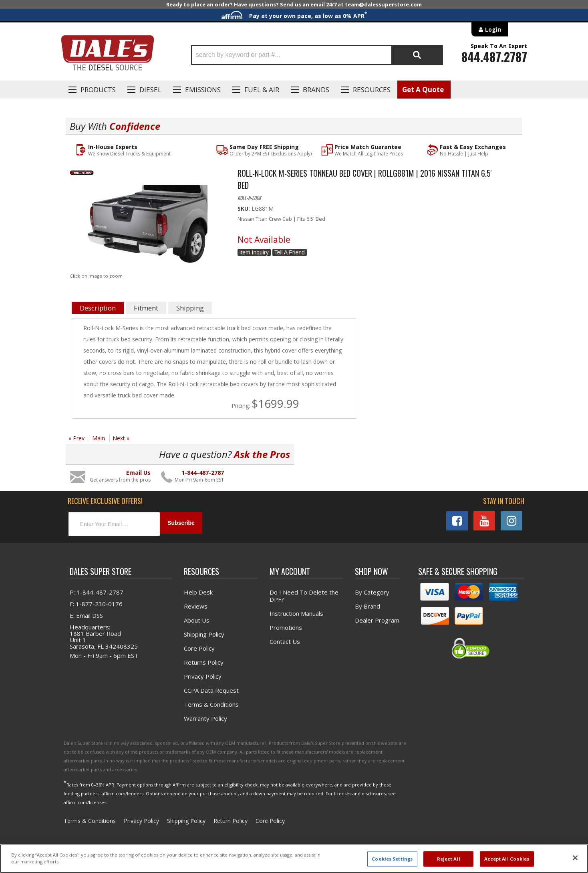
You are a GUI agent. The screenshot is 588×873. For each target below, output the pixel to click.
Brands (316, 90)
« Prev (77, 439)
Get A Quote (423, 90)
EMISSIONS (203, 90)
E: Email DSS (86, 613)
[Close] (575, 858)
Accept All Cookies (507, 859)
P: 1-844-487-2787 (97, 590)
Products (98, 90)
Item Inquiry (254, 253)
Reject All (449, 859)
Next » (121, 439)
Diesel (150, 90)
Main (99, 439)
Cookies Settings (392, 859)
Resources (372, 90)
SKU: (245, 209)
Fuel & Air (262, 90)
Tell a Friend (290, 253)
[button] (317, 55)
